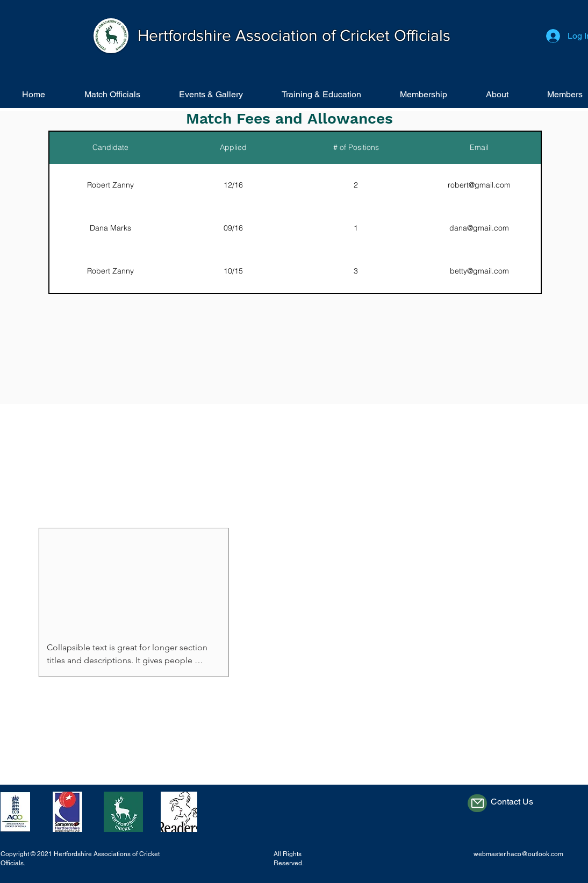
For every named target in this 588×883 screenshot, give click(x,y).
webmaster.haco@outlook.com (518, 854)
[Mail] (477, 803)
